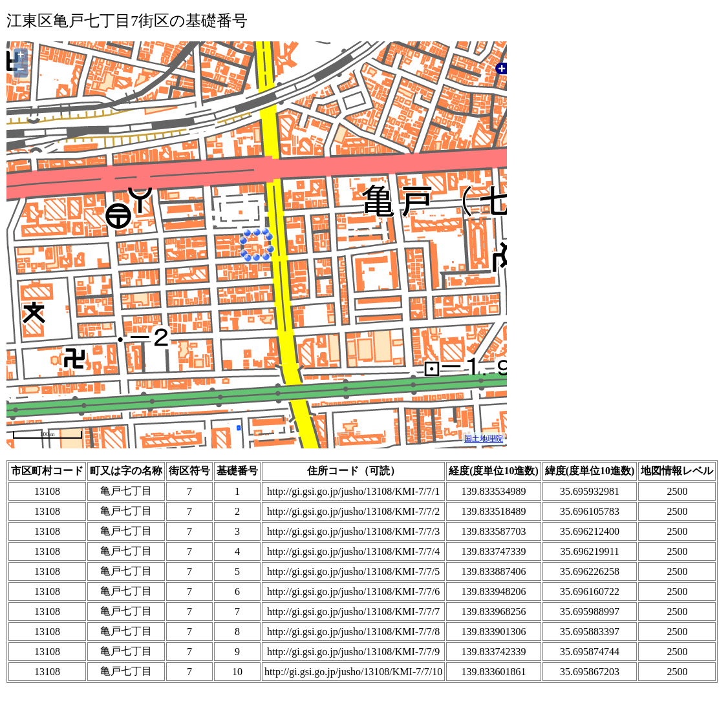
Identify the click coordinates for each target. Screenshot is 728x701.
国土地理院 (484, 439)
